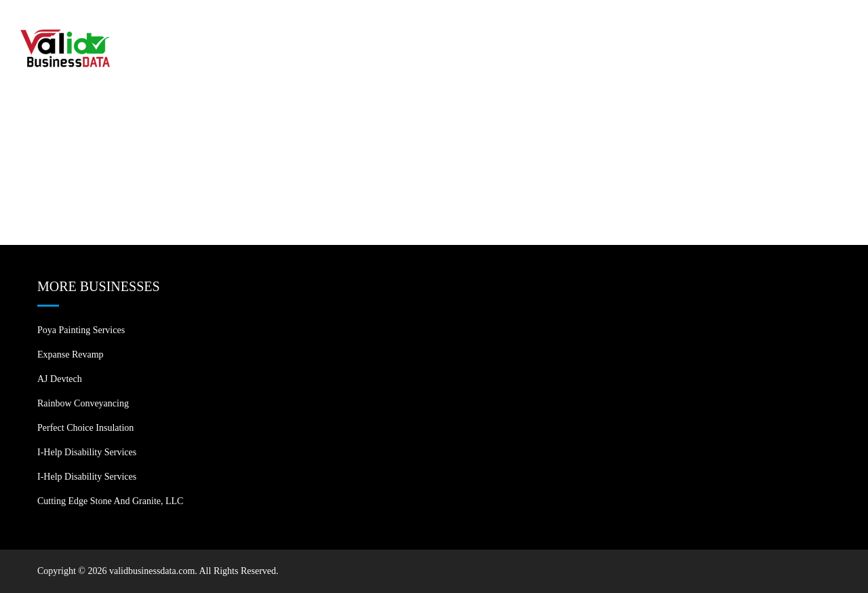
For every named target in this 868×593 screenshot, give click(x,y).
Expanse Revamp (71, 355)
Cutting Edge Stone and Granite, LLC (110, 501)
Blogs (741, 27)
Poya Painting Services (81, 330)
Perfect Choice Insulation (85, 428)
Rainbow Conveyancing (83, 403)
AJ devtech (60, 379)
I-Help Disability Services (87, 452)
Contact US (808, 27)
